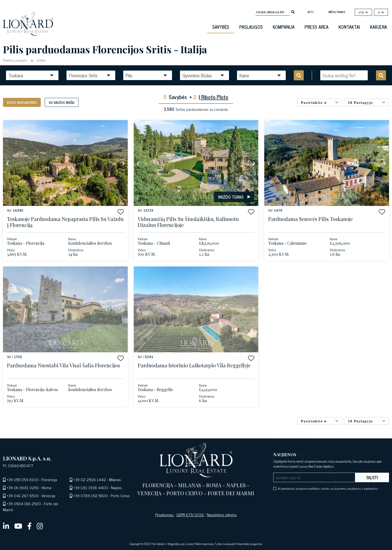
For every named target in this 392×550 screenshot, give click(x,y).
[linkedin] (6, 526)
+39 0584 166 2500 (24, 503)
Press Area (316, 27)
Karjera (378, 27)
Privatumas (165, 514)
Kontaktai (349, 27)
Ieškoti (41, 60)
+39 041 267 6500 (23, 495)
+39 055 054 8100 (22, 479)
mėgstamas (337, 12)
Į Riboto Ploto (213, 97)
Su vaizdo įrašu (62, 102)
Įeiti (311, 12)
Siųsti (372, 477)
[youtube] (18, 526)
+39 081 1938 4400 (91, 487)
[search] (293, 12)
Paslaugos (251, 27)
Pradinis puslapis (15, 60)
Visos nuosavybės (22, 102)
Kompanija (284, 27)
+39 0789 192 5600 (90, 495)
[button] (121, 212)
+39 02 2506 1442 (90, 479)
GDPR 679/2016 (190, 514)
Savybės (221, 27)
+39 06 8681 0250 (23, 487)
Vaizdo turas (234, 197)
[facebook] (29, 526)
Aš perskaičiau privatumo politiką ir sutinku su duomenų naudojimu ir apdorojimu (328, 488)
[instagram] (40, 526)
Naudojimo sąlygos (222, 514)
